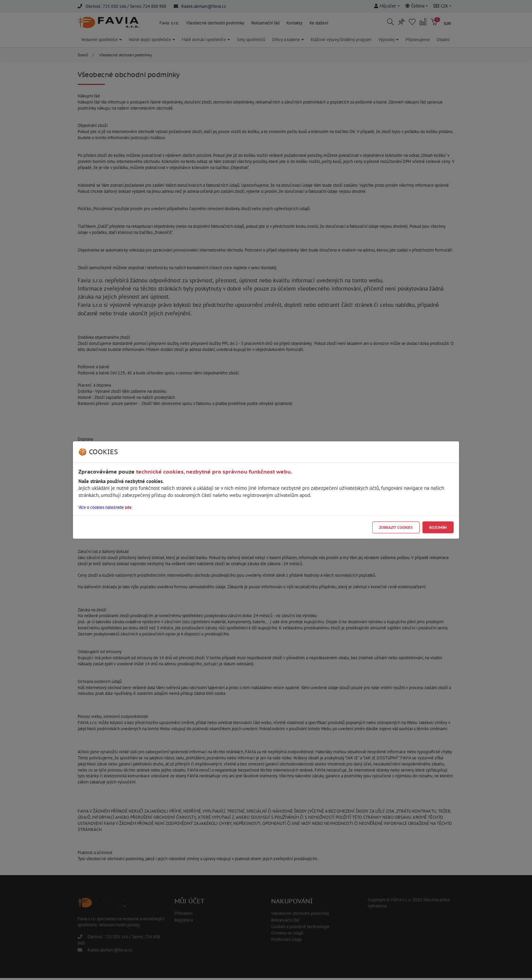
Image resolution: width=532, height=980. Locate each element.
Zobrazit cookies (396, 527)
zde (128, 507)
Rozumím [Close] (438, 527)
